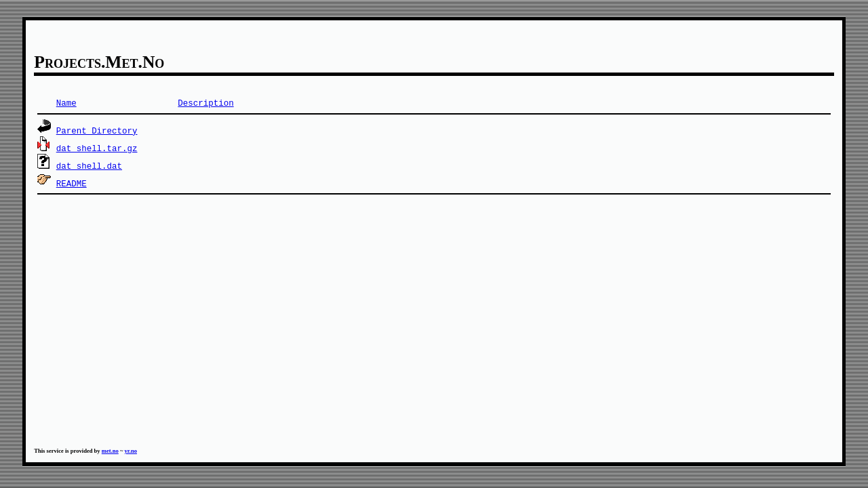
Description (205, 103)
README (72, 183)
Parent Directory (97, 130)
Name (66, 103)
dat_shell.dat (89, 166)
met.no (110, 451)
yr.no (130, 451)
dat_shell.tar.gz (97, 148)
